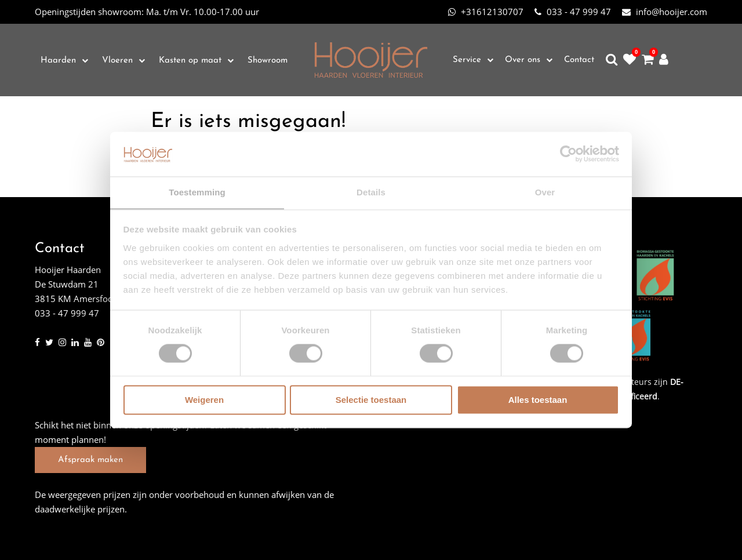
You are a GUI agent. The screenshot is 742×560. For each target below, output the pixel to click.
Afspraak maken (90, 460)
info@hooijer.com (665, 12)
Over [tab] (545, 192)
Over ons (523, 60)
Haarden (58, 61)
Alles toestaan (538, 400)
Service (467, 60)
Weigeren (204, 400)
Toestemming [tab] (197, 192)
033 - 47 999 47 (573, 12)
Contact (579, 60)
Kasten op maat (190, 61)
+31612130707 (486, 12)
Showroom (268, 61)
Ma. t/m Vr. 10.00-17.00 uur (147, 12)
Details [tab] (371, 192)
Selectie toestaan (371, 400)
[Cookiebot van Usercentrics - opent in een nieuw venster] (568, 154)
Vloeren (117, 61)
